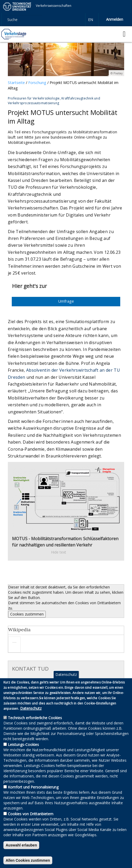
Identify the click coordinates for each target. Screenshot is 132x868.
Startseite (16, 83)
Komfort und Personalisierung (33, 796)
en (91, 20)
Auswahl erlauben (21, 854)
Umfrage (66, 301)
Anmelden (115, 19)
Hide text (59, 552)
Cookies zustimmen (27, 614)
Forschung (37, 83)
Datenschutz (66, 684)
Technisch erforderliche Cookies (35, 727)
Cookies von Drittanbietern (31, 823)
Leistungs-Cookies (23, 754)
